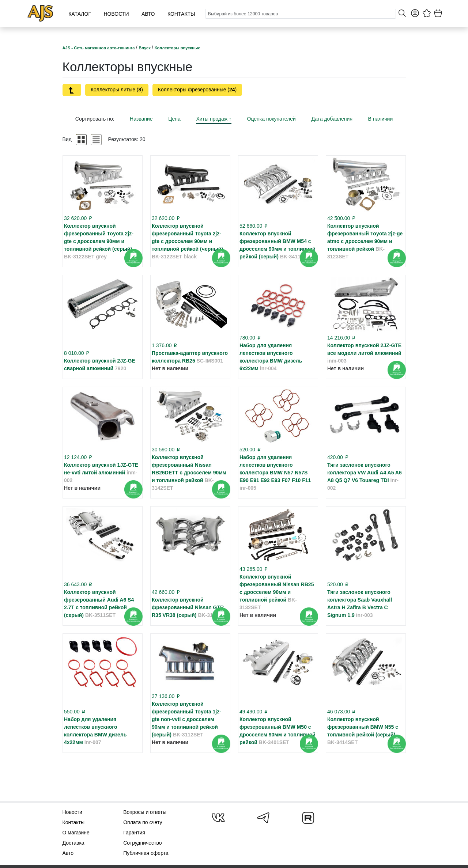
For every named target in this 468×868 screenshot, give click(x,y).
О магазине (76, 833)
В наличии (381, 119)
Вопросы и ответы (145, 812)
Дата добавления (332, 119)
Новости (116, 14)
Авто (148, 14)
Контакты (181, 14)
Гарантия (134, 833)
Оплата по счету (143, 822)
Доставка (73, 843)
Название (141, 119)
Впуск (145, 48)
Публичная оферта (146, 853)
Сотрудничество (142, 843)
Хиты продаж (214, 119)
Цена (174, 119)
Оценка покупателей (271, 119)
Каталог (80, 14)
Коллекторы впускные (178, 48)
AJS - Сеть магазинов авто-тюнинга (99, 48)
